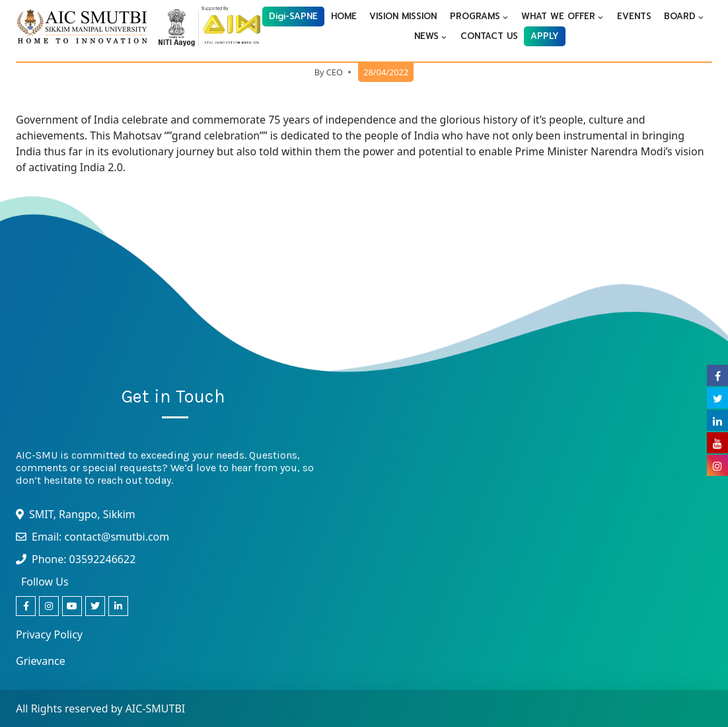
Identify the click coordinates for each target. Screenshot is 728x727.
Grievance (41, 661)
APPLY (545, 36)
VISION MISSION (403, 16)
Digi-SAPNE (293, 16)
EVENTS (634, 16)
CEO (335, 72)
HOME (344, 16)
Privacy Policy (49, 634)
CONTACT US (489, 36)
